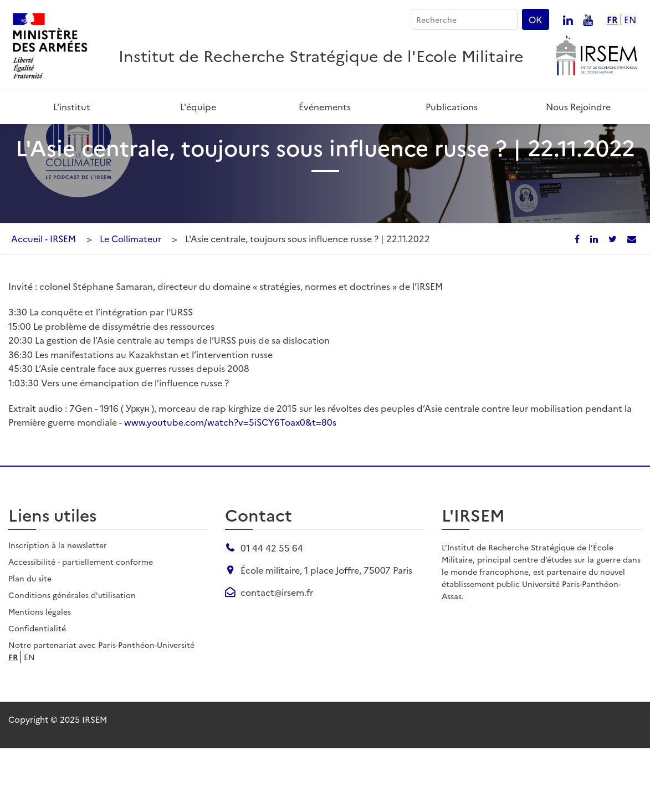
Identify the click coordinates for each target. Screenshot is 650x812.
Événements (325, 106)
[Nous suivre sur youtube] (588, 19)
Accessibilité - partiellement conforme (81, 625)
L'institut (72, 106)
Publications (452, 106)
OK (536, 19)
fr (612, 20)
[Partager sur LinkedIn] (595, 303)
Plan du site (30, 642)
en (630, 20)
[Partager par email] (632, 303)
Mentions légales (40, 675)
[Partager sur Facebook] (578, 303)
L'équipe (198, 106)
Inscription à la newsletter (58, 609)
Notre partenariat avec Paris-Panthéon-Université (101, 708)
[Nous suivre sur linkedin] (568, 19)
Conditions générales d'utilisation (72, 658)
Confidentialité (37, 692)
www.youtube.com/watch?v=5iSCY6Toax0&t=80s (230, 486)
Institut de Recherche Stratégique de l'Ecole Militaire (321, 55)
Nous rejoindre (578, 106)
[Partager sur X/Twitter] (614, 303)
